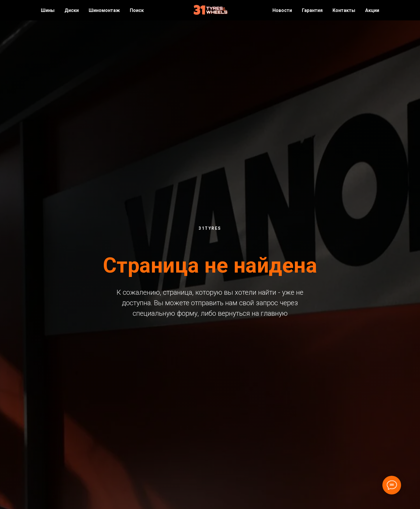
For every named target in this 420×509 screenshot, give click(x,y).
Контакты (344, 10)
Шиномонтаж (104, 10)
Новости (282, 10)
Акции (372, 10)
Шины (48, 10)
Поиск (137, 10)
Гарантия (312, 10)
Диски (72, 10)
